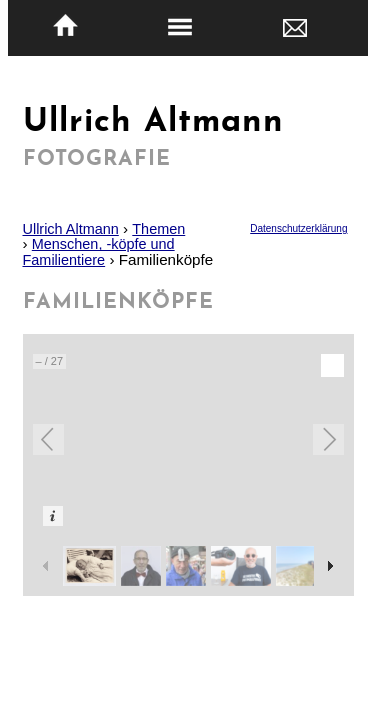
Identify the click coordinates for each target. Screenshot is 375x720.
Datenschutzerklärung (298, 228)
